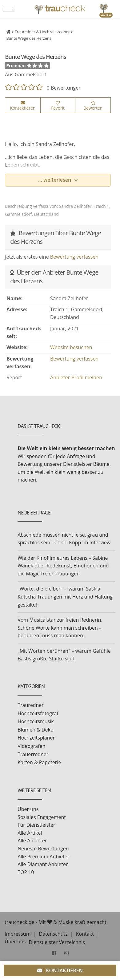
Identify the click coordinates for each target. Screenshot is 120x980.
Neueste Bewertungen (43, 849)
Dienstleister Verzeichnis (57, 942)
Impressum (18, 934)
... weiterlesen (55, 180)
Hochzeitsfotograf (38, 713)
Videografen (31, 746)
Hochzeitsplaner (36, 738)
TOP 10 (26, 872)
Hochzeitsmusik (36, 721)
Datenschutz (53, 934)
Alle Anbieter (32, 841)
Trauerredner (33, 754)
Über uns (28, 809)
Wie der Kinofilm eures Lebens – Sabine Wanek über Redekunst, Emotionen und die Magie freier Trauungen (63, 566)
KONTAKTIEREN (60, 970)
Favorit (58, 106)
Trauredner (31, 705)
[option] (58, 126)
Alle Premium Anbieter (43, 857)
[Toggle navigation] (9, 8)
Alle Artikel (30, 833)
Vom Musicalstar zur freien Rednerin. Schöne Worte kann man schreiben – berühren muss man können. (60, 628)
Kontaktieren (23, 106)
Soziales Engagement (42, 817)
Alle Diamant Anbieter (43, 864)
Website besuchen (71, 347)
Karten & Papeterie (39, 762)
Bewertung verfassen (74, 257)
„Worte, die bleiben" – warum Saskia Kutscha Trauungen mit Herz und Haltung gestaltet (65, 597)
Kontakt (85, 934)
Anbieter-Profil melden (76, 377)
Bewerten (93, 106)
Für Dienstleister (36, 825)
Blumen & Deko (35, 730)
